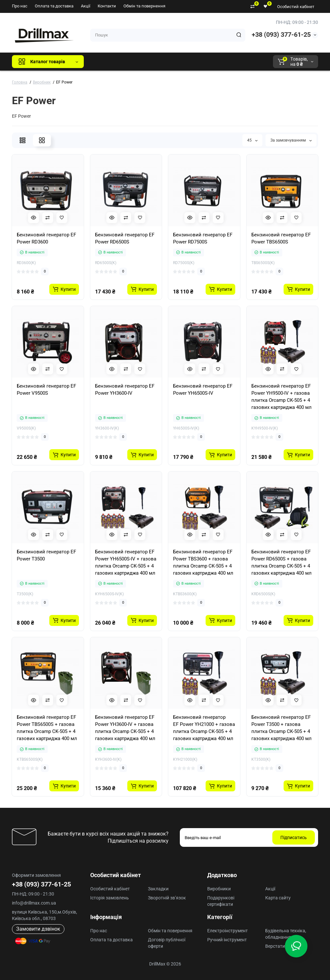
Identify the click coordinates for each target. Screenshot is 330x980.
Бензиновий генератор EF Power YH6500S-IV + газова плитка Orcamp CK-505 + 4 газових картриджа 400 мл (126, 562)
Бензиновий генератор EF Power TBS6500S (281, 238)
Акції (86, 6)
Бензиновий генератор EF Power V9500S (46, 390)
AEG (198, 62)
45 (252, 140)
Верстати (275, 946)
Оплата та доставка (54, 6)
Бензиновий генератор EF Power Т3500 (46, 555)
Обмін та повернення (144, 6)
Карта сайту (278, 898)
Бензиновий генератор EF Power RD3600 (46, 238)
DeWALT (155, 62)
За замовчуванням (291, 140)
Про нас (20, 6)
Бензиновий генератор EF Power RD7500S (203, 238)
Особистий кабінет (296, 7)
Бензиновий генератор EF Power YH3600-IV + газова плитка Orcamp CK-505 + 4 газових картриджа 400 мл (125, 728)
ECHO (178, 62)
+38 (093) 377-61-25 (281, 35)
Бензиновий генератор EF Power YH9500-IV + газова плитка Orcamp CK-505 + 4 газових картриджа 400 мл (281, 397)
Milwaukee (223, 62)
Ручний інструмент (227, 940)
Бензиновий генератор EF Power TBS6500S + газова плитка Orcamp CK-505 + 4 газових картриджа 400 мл (47, 728)
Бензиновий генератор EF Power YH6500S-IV (203, 390)
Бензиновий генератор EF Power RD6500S (125, 238)
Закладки (158, 889)
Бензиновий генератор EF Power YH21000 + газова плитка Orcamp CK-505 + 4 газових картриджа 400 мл (204, 728)
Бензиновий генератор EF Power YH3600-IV (125, 390)
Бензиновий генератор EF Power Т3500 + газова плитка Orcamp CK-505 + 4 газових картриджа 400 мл (281, 728)
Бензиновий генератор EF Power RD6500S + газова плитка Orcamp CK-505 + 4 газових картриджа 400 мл (281, 562)
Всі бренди (106, 62)
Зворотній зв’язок (167, 898)
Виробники (219, 889)
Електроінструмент (228, 931)
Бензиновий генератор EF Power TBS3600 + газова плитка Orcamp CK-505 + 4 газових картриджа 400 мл (203, 562)
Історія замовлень (110, 898)
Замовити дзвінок (38, 929)
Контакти (107, 6)
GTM (132, 62)
